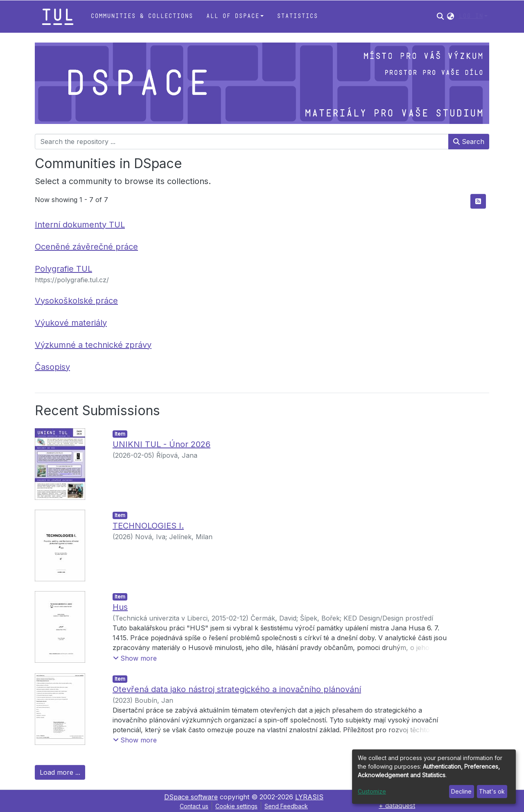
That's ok (492, 791)
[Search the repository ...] (242, 142)
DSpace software (191, 797)
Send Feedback (286, 806)
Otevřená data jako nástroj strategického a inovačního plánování (237, 689)
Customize (372, 791)
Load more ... (60, 772)
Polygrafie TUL (63, 269)
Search (469, 142)
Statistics (297, 16)
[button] (451, 16)
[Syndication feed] (478, 201)
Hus (120, 607)
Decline (461, 791)
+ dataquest (397, 805)
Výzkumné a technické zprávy (93, 345)
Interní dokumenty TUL (80, 225)
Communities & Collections (142, 16)
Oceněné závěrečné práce (86, 247)
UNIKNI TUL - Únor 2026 (161, 444)
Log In (471, 16)
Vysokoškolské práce (76, 301)
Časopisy (52, 367)
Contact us (194, 806)
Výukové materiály (71, 323)
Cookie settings (236, 806)
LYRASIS (309, 797)
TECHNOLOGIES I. (148, 526)
